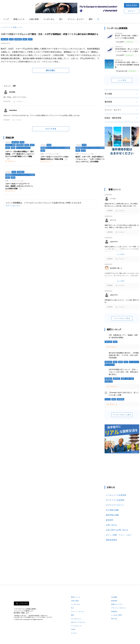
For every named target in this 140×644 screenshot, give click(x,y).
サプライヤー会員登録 (115, 500)
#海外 (115, 362)
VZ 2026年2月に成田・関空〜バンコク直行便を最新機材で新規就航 (127, 65)
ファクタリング (76, 626)
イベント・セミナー (76, 19)
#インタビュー (134, 362)
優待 (91, 19)
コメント (12, 161)
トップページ (5, 27)
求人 (61, 19)
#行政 (11, 39)
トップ (6, 19)
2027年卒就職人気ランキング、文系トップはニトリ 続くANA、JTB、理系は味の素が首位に (123, 372)
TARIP (73, 629)
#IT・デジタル (110, 365)
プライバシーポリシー (119, 608)
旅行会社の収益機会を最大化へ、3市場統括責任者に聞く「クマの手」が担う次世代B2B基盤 (124, 355)
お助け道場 (34, 19)
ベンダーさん (49, 19)
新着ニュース (19, 19)
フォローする (23, 603)
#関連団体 (18, 39)
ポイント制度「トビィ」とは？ (119, 535)
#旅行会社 (5, 39)
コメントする (51, 129)
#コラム (108, 399)
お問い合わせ (111, 525)
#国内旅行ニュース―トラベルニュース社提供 (55, 148)
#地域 (13, 148)
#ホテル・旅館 (10, 145)
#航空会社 (117, 379)
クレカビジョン (76, 619)
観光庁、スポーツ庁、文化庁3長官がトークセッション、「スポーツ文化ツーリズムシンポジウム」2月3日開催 (90, 159)
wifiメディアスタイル (78, 622)
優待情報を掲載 (112, 515)
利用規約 (114, 612)
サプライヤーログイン (115, 505)
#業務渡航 (120, 399)
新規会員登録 (132, 5)
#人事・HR (109, 381)
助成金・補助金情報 (113, 118)
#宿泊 (8, 148)
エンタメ (74, 633)
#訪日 (30, 39)
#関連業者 (20, 145)
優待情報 (108, 102)
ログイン (132, 11)
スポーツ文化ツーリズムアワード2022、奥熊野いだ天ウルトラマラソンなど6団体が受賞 (19, 186)
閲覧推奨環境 (111, 540)
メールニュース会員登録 (116, 495)
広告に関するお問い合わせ (117, 530)
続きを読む (51, 70)
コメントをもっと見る (122, 318)
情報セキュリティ (117, 604)
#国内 (25, 39)
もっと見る (122, 80)
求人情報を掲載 (112, 510)
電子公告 (114, 619)
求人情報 (108, 94)
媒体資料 (110, 520)
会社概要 (114, 597)
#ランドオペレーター (23, 148)
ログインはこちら (13, 206)
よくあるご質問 (116, 615)
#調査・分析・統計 (127, 379)
